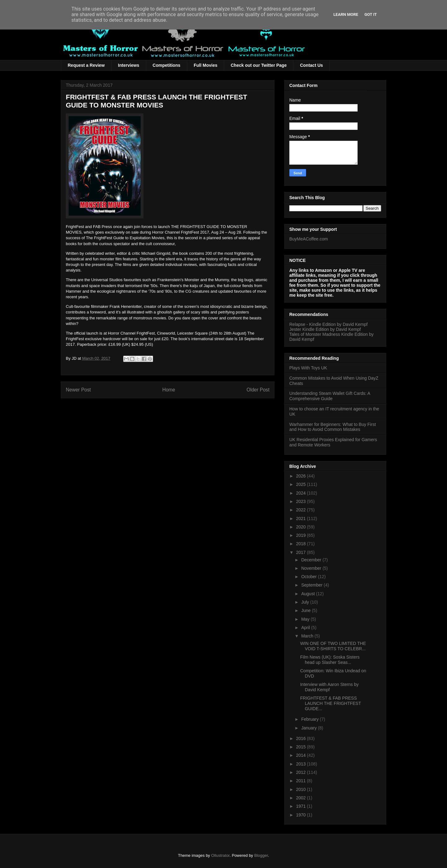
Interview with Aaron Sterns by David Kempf (329, 687)
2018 (302, 544)
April (306, 628)
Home (169, 390)
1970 (302, 815)
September (312, 585)
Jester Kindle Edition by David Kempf (325, 329)
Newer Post (78, 390)
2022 (302, 510)
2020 (302, 527)
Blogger (261, 855)
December (312, 560)
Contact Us (311, 65)
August (308, 594)
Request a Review (86, 65)
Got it (371, 14)
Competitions (167, 65)
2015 (302, 747)
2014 (302, 755)
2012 (302, 772)
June (306, 610)
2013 (302, 764)
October (309, 577)
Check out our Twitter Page (259, 65)
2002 (302, 798)
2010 (302, 789)
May (306, 619)
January (309, 728)
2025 (302, 484)
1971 (302, 806)
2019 (302, 535)
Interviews (129, 65)
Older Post (258, 390)
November (312, 568)
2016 (302, 738)
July (306, 602)
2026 (302, 476)
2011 (302, 781)
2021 (302, 519)
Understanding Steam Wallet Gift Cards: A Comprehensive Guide (330, 396)
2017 (302, 552)
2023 (302, 501)
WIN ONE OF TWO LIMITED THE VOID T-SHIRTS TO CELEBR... (333, 646)
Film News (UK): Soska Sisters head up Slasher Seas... (330, 660)
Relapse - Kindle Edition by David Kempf (328, 324)
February (310, 719)
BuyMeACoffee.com (309, 239)
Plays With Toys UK (308, 368)
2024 (302, 493)
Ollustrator (220, 855)
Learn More (346, 14)
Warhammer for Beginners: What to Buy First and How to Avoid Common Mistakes (333, 427)
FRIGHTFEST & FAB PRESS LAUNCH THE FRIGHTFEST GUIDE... (331, 703)
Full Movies (205, 65)
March (308, 636)
